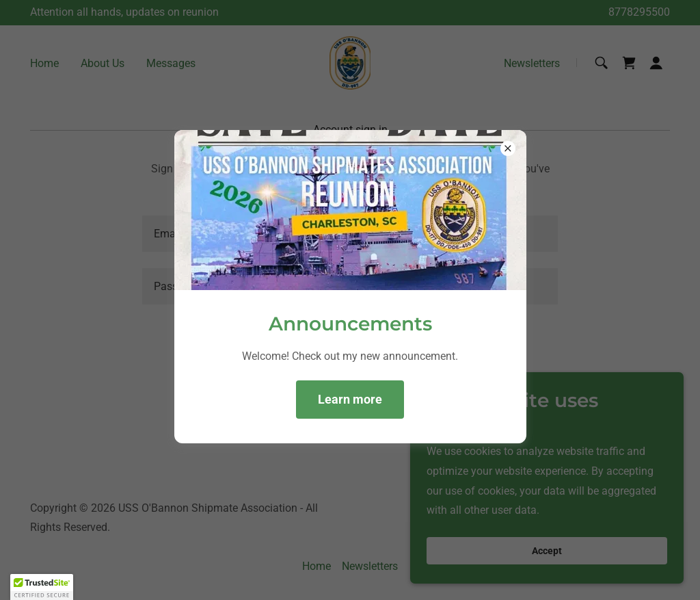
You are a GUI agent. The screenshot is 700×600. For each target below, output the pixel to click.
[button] (42, 587)
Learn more (350, 399)
